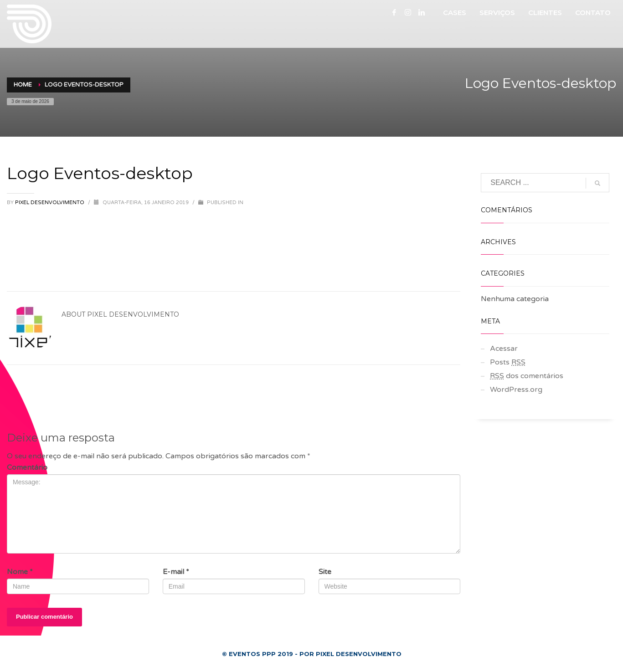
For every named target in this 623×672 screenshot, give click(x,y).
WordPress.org (516, 390)
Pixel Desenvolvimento (50, 203)
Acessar (504, 349)
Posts (508, 362)
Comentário (27, 467)
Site (325, 572)
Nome (20, 572)
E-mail (176, 572)
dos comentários (527, 376)
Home (23, 85)
